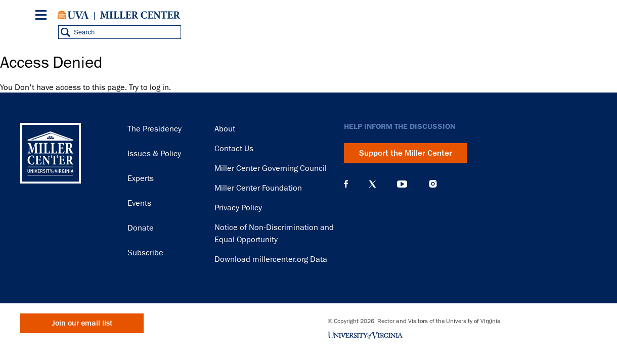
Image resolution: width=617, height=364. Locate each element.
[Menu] (43, 16)
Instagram (433, 184)
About (225, 129)
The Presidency (155, 129)
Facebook (346, 184)
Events (139, 203)
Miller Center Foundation (258, 188)
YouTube (402, 184)
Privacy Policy (238, 208)
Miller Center (140, 15)
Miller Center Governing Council (271, 168)
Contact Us (234, 149)
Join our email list (82, 323)
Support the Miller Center (406, 153)
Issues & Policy (154, 154)
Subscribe (145, 253)
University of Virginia (73, 15)
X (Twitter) (372, 184)
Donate (141, 228)
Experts (141, 178)
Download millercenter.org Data (271, 259)
